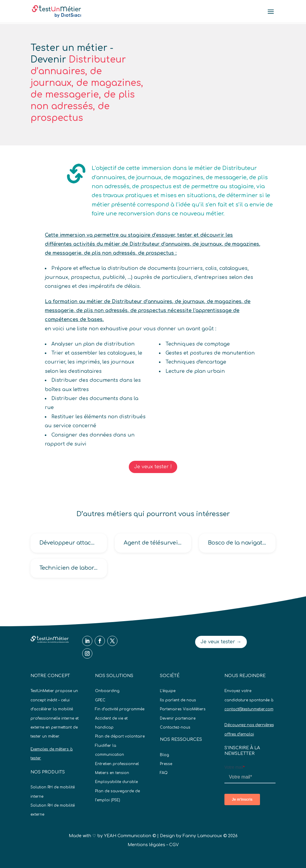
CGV (174, 845)
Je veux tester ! (153, 467)
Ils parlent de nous (178, 700)
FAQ (164, 773)
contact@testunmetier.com (249, 709)
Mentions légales (146, 845)
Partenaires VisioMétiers (183, 709)
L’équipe (168, 691)
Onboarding (107, 691)
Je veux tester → (221, 642)
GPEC (100, 700)
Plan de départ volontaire (120, 736)
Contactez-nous (175, 727)
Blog (165, 755)
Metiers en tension (112, 773)
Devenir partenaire (178, 718)
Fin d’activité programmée (120, 709)
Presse (166, 764)
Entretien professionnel (117, 764)
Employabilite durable (116, 782)
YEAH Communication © (130, 836)
